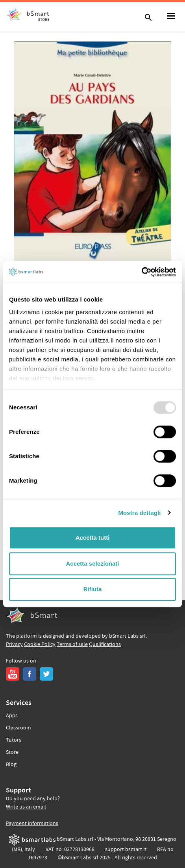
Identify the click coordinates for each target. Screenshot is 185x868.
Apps (12, 716)
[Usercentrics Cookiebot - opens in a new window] (142, 272)
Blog (11, 764)
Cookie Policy (40, 644)
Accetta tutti (93, 538)
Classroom (18, 728)
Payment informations (32, 824)
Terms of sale (72, 644)
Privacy (14, 644)
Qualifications (105, 644)
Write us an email (26, 807)
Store (12, 752)
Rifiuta (93, 589)
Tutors (14, 740)
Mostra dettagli (139, 513)
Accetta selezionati (92, 564)
